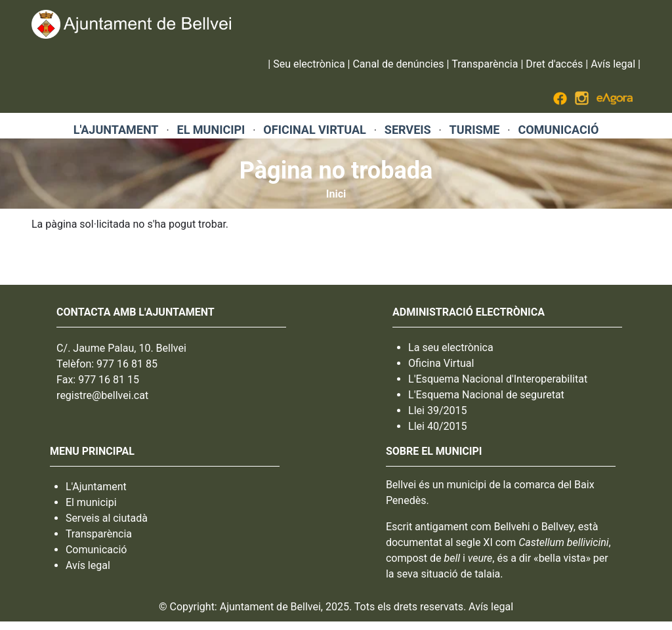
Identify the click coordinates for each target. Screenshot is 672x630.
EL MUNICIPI (211, 130)
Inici (336, 194)
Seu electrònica (309, 64)
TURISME (475, 130)
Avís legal (613, 64)
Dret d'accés (554, 64)
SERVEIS (408, 130)
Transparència (485, 64)
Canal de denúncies (398, 64)
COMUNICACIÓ (558, 130)
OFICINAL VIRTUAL (314, 130)
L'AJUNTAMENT (116, 130)
